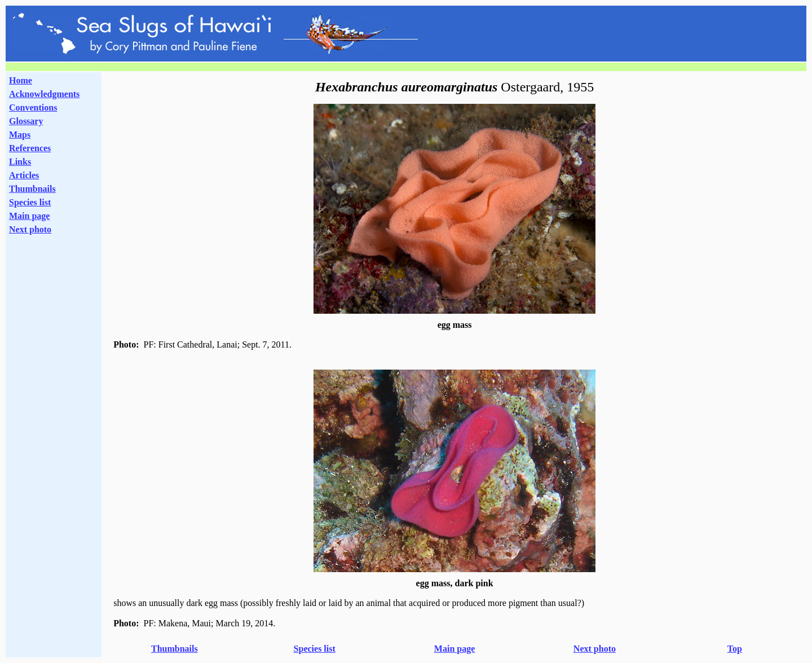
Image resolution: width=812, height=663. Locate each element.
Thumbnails (32, 189)
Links (20, 162)
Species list (30, 202)
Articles (24, 175)
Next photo (595, 649)
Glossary (26, 121)
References (30, 148)
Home (21, 80)
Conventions (33, 107)
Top (735, 649)
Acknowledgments (44, 94)
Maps (20, 135)
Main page (29, 216)
